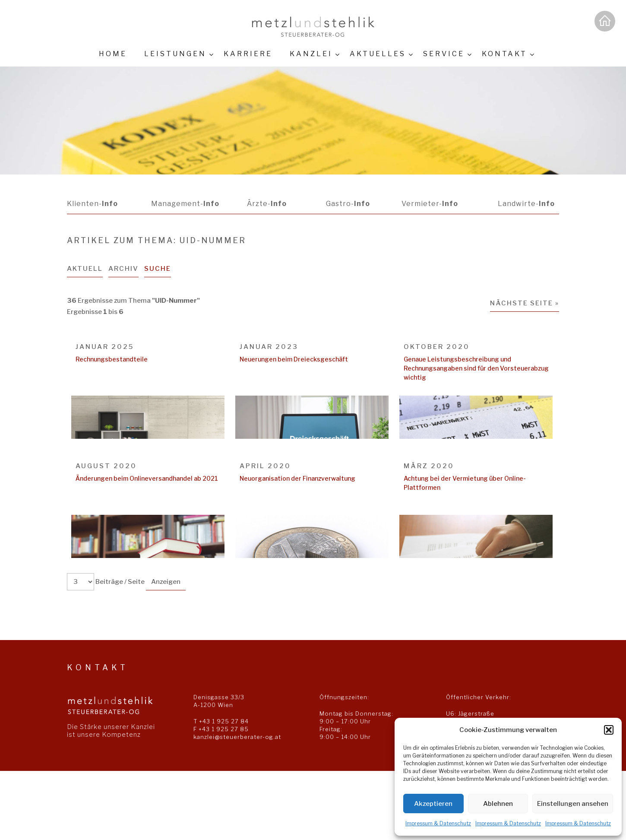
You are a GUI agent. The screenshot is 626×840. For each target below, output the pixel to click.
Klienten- (92, 204)
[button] (609, 730)
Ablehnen (498, 804)
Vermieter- (430, 204)
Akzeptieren (433, 804)
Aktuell (85, 269)
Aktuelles (378, 54)
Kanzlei (311, 54)
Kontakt (504, 54)
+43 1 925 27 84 (224, 721)
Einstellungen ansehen (573, 804)
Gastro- (348, 204)
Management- (185, 204)
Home (113, 54)
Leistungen (175, 54)
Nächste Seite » (525, 303)
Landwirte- (526, 204)
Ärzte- (267, 204)
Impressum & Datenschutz (438, 823)
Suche (158, 269)
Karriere (248, 54)
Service (444, 54)
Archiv (123, 269)
